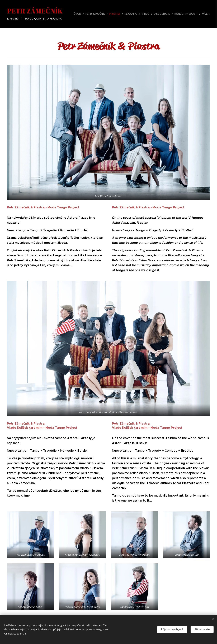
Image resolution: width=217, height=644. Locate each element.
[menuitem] (78, 14)
